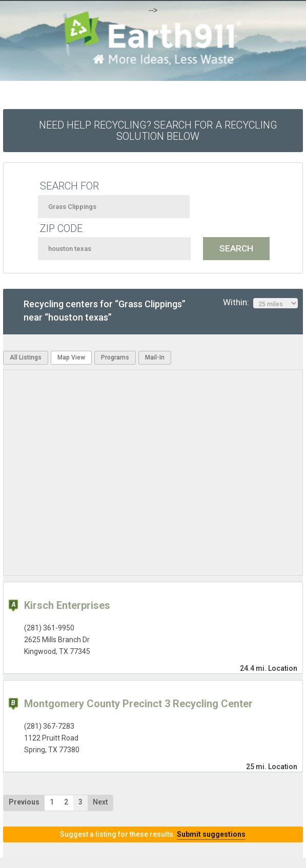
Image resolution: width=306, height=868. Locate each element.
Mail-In (155, 357)
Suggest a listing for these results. (153, 834)
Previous (24, 802)
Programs (115, 357)
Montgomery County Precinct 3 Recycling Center (138, 704)
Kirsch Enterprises (67, 605)
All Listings (26, 357)
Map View (71, 357)
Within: (260, 303)
